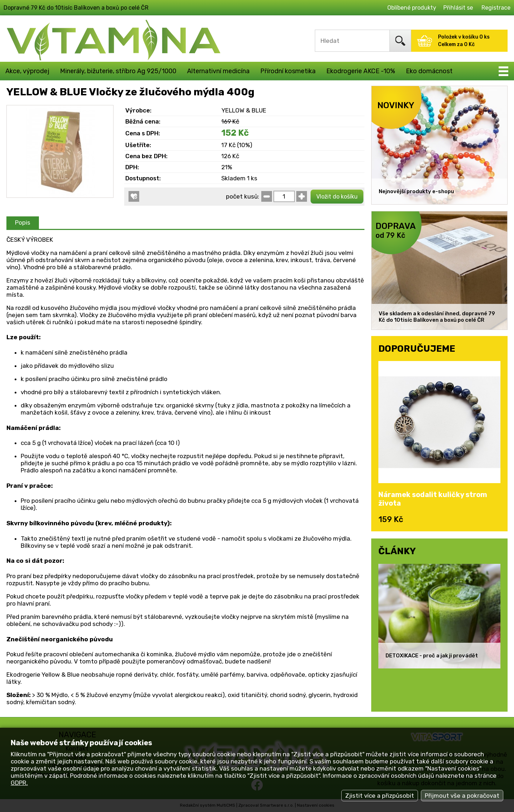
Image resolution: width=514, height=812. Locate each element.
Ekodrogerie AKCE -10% (361, 71)
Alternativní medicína (218, 71)
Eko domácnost (429, 71)
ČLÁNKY (397, 551)
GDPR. (19, 783)
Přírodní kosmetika (288, 71)
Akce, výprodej (27, 71)
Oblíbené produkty (412, 8)
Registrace (496, 8)
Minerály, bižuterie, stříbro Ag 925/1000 (118, 71)
